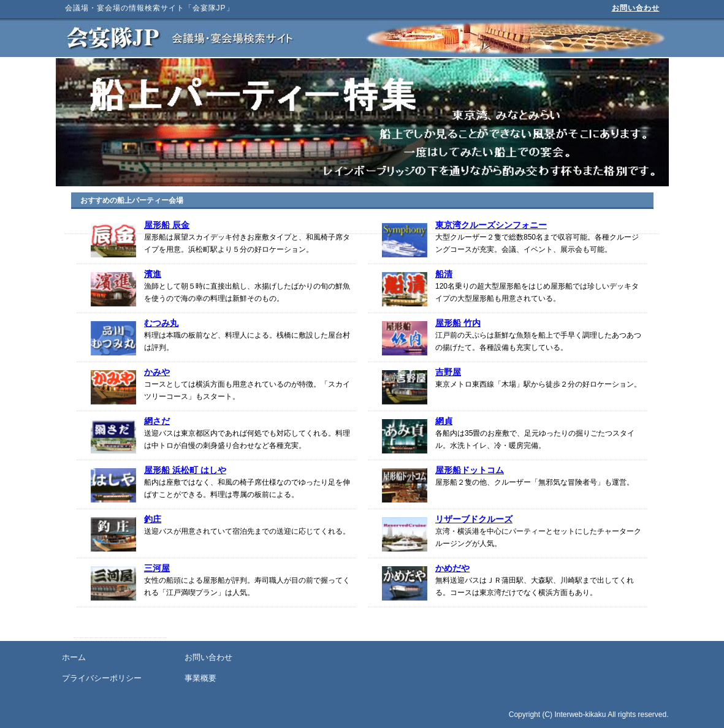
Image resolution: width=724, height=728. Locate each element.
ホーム (74, 657)
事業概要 (200, 678)
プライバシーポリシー (102, 678)
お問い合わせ (636, 8)
